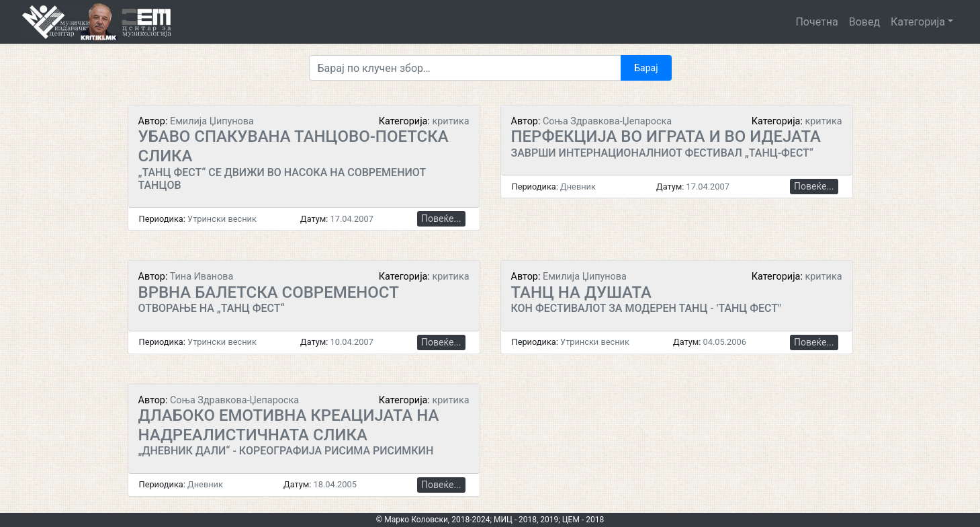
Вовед (864, 22)
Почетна (816, 22)
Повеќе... (441, 218)
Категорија (918, 22)
